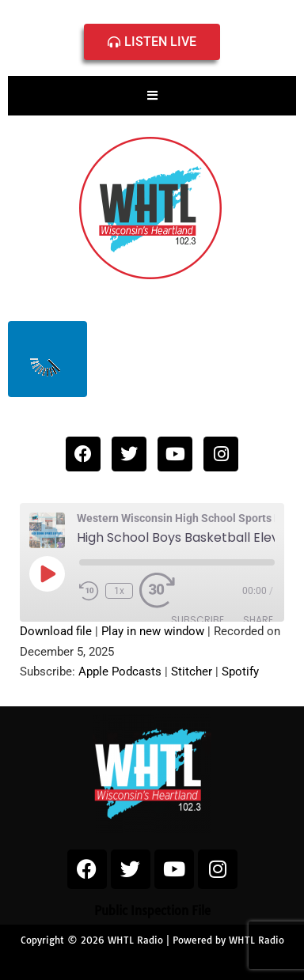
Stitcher (192, 672)
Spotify (240, 672)
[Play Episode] (47, 573)
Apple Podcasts (120, 672)
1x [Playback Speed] (119, 591)
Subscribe (198, 620)
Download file (56, 631)
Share (258, 620)
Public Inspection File (152, 911)
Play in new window (153, 631)
